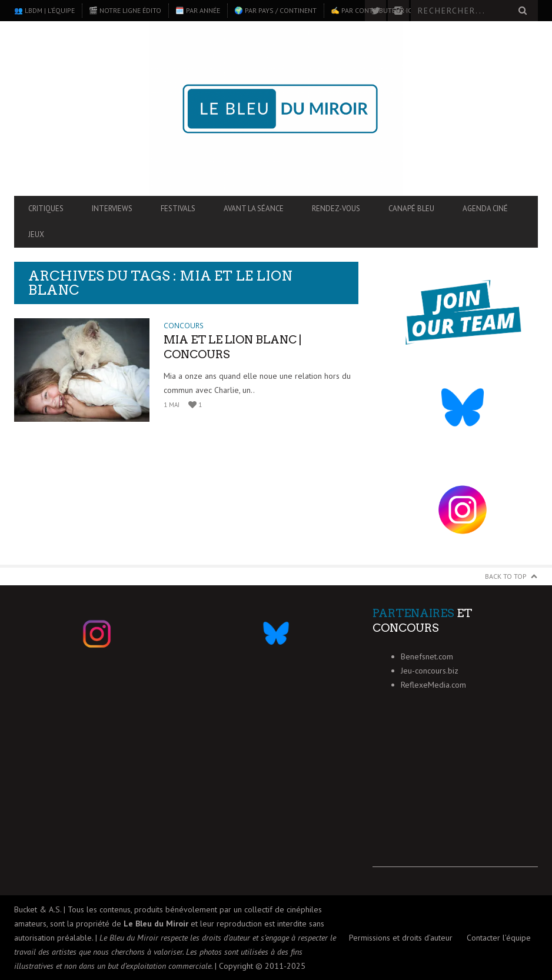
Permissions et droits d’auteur (401, 938)
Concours (184, 326)
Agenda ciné (485, 209)
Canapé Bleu (411, 209)
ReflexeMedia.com (433, 685)
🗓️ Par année (198, 10)
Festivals (178, 209)
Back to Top (506, 576)
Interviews (112, 209)
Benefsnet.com (427, 656)
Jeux (36, 234)
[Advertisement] (455, 794)
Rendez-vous (336, 209)
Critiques (46, 209)
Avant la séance (254, 209)
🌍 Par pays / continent (275, 10)
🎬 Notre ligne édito (125, 10)
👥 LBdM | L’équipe (44, 10)
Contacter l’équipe (499, 938)
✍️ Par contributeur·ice (373, 10)
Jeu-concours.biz (430, 671)
